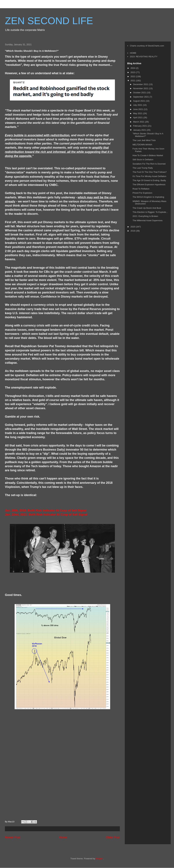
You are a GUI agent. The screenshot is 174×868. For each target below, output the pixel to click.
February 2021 (140, 126)
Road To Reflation (141, 189)
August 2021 (139, 101)
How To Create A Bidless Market (148, 155)
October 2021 (140, 93)
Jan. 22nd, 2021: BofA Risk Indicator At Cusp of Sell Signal (46, 515)
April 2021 (138, 117)
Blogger (99, 859)
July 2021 (138, 105)
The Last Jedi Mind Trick (144, 140)
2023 (133, 72)
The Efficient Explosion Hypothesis (149, 184)
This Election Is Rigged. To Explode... (150, 212)
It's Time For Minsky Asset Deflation (149, 176)
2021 (133, 81)
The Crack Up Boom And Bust (147, 208)
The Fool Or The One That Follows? (150, 172)
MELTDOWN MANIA (142, 145)
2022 (133, 76)
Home (63, 837)
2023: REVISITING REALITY (144, 57)
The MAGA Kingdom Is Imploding (148, 197)
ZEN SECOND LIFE (49, 21)
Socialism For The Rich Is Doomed (149, 164)
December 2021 (141, 84)
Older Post (113, 837)
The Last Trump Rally (143, 168)
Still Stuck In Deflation (143, 160)
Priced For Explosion (142, 193)
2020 (133, 227)
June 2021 (138, 109)
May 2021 (138, 113)
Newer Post (13, 837)
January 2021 (140, 130)
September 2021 (141, 97)
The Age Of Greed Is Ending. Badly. (149, 180)
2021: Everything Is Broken (145, 216)
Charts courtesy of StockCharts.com (147, 46)
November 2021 (141, 88)
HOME (133, 53)
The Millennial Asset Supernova (147, 220)
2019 (133, 231)
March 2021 (139, 122)
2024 (133, 68)
